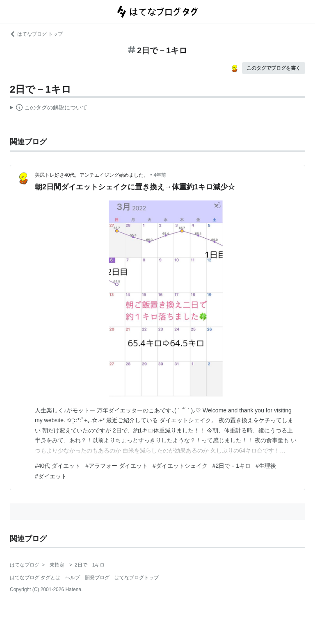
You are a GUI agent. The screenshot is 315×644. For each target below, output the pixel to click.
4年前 (160, 175)
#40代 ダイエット (58, 466)
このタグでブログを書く (274, 68)
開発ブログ (97, 578)
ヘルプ (73, 578)
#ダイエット (51, 476)
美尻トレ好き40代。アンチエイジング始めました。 (92, 175)
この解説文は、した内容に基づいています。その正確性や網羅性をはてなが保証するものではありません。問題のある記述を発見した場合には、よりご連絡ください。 (49, 109)
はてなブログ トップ (36, 34)
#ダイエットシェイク (180, 466)
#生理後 (266, 466)
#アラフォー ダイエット (116, 466)
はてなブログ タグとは (35, 578)
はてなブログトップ (137, 578)
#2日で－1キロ (232, 466)
